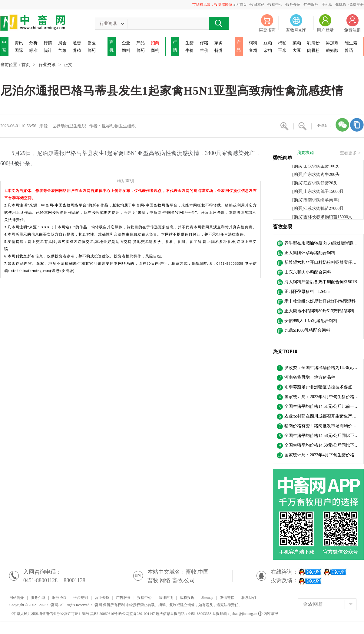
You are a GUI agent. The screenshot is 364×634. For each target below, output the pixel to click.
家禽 (219, 43)
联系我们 (249, 598)
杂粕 (268, 50)
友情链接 (227, 598)
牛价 (190, 50)
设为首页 (240, 5)
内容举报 (268, 614)
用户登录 (325, 30)
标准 (33, 50)
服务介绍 (293, 5)
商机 (155, 50)
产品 (141, 43)
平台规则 (81, 598)
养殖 (77, 50)
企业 (126, 43)
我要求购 (305, 153)
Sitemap (207, 598)
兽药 (91, 50)
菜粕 (297, 43)
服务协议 (59, 598)
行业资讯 (47, 65)
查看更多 (350, 153)
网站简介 (17, 598)
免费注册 (356, 5)
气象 (62, 50)
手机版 (327, 5)
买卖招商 (267, 30)
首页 (26, 65)
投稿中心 (275, 5)
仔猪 (204, 43)
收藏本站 (257, 5)
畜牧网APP (296, 30)
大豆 (297, 50)
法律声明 (166, 598)
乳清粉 (313, 43)
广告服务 (311, 5)
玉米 (282, 50)
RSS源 (341, 5)
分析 (33, 43)
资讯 (19, 43)
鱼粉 (253, 50)
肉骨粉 (313, 50)
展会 (62, 43)
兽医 (91, 43)
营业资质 (102, 598)
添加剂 (332, 43)
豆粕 (268, 43)
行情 (48, 43)
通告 (77, 43)
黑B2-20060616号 (104, 614)
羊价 (204, 50)
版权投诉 (187, 598)
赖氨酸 (332, 50)
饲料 (126, 50)
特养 (219, 50)
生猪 (190, 43)
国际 (19, 50)
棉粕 (282, 43)
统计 (48, 50)
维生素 (351, 43)
